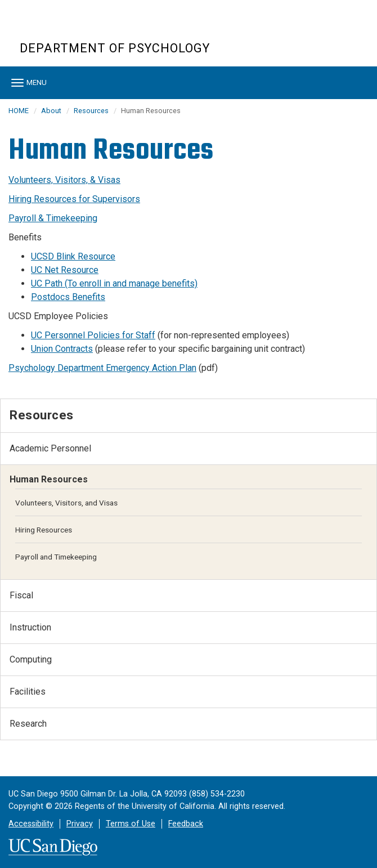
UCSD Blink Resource (73, 256)
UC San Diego (84, 27)
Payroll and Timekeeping (56, 557)
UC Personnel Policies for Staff (93, 335)
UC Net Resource (65, 270)
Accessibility (31, 824)
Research (28, 724)
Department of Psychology (115, 48)
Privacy (80, 824)
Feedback (186, 824)
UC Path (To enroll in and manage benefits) (114, 283)
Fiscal (21, 595)
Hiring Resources (44, 530)
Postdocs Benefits (68, 297)
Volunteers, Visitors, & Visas (64, 180)
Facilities (28, 692)
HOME (19, 111)
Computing (31, 659)
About (51, 111)
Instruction (30, 627)
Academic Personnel (50, 448)
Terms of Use (131, 824)
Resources (91, 111)
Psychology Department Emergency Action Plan (102, 368)
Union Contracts (62, 349)
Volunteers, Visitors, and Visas (66, 503)
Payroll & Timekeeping (53, 218)
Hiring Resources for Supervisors (74, 199)
